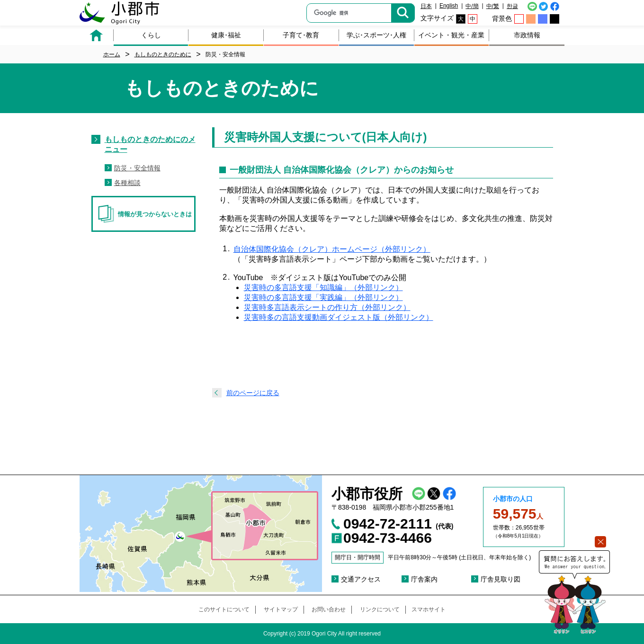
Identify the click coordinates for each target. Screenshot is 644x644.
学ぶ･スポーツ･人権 (376, 35)
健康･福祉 (226, 35)
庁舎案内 (424, 579)
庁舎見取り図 (501, 579)
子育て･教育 (301, 35)
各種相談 (127, 183)
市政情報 (527, 35)
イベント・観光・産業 (451, 35)
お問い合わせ (329, 609)
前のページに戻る (253, 393)
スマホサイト (429, 609)
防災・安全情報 (137, 168)
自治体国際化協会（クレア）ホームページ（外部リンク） (332, 249)
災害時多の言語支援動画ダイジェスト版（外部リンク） (339, 317)
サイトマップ (281, 609)
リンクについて (380, 609)
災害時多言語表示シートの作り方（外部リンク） (327, 307)
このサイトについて (224, 609)
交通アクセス (361, 579)
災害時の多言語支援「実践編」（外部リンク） (323, 297)
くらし (151, 35)
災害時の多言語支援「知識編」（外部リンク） (323, 287)
